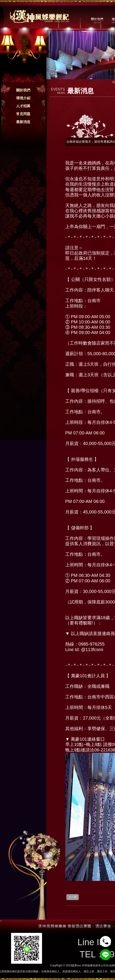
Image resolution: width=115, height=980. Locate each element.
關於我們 (23, 90)
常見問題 (23, 114)
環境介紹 (23, 98)
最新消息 (23, 122)
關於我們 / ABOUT (97, 20)
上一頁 (73, 897)
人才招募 (23, 106)
